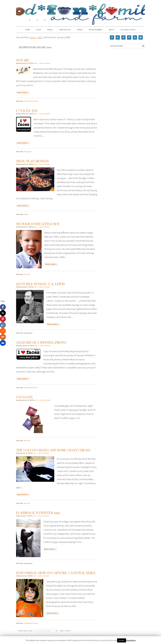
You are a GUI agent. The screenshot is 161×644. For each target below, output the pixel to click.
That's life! (35, 101)
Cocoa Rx (24, 397)
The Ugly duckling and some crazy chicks (53, 450)
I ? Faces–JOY (27, 111)
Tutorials (35, 388)
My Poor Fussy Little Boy (38, 224)
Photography (28, 152)
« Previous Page (25, 631)
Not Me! (23, 60)
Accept (122, 640)
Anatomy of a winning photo (41, 342)
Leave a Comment (45, 63)
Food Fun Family (80, 12)
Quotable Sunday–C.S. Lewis (40, 284)
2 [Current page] (40, 631)
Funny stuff (27, 101)
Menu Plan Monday (33, 161)
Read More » (23, 93)
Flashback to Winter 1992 (38, 513)
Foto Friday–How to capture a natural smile (56, 573)
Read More (131, 640)
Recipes (26, 214)
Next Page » (66, 631)
